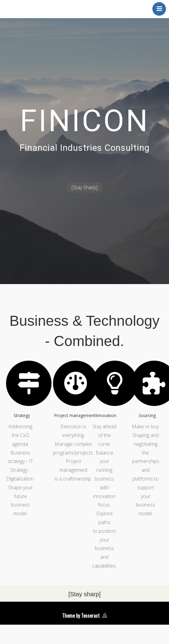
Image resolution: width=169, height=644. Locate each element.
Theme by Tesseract (81, 616)
